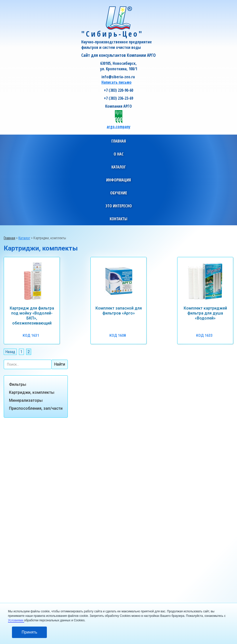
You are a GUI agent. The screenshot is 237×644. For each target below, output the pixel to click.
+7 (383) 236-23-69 (118, 98)
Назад (10, 352)
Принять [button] (30, 632)
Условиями (16, 620)
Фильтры (18, 384)
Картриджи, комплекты (32, 392)
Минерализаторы (26, 400)
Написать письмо (117, 82)
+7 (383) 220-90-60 (118, 90)
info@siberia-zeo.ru (118, 77)
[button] (119, 154)
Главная (119, 141)
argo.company (118, 126)
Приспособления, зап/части (36, 408)
